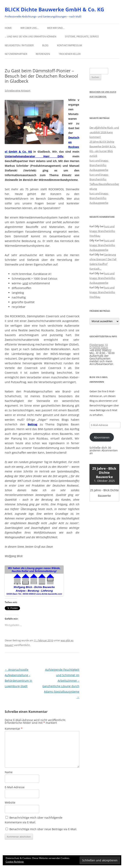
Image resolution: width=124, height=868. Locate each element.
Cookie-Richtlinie (15, 862)
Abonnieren (102, 437)
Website (10, 802)
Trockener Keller (70, 54)
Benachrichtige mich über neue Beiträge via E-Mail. (43, 829)
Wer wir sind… (56, 28)
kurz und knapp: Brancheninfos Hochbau (102, 231)
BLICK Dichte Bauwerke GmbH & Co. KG (54, 9)
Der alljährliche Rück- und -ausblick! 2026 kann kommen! (104, 132)
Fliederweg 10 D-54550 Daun (99, 346)
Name (9, 772)
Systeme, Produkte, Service (82, 37)
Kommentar (14, 729)
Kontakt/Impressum (70, 45)
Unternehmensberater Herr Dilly (34, 156)
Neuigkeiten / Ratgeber (19, 45)
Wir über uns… (29, 28)
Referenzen (43, 54)
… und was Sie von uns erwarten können (31, 37)
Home (8, 28)
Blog (45, 45)
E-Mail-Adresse (15, 787)
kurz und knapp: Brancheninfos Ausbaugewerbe (99, 165)
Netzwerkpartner (16, 54)
